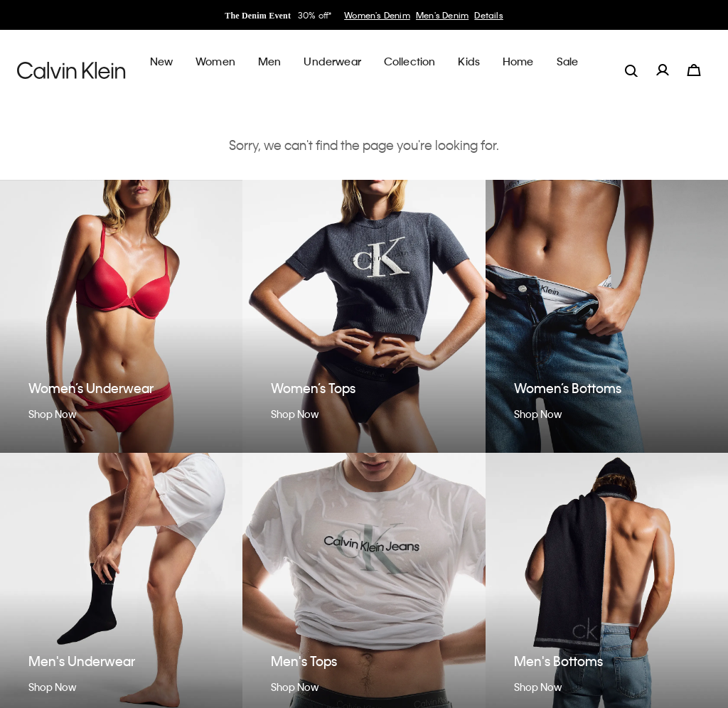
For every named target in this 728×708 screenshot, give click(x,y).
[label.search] (631, 61)
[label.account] (663, 61)
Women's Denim (377, 15)
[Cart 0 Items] (694, 61)
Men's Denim (442, 15)
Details (488, 15)
